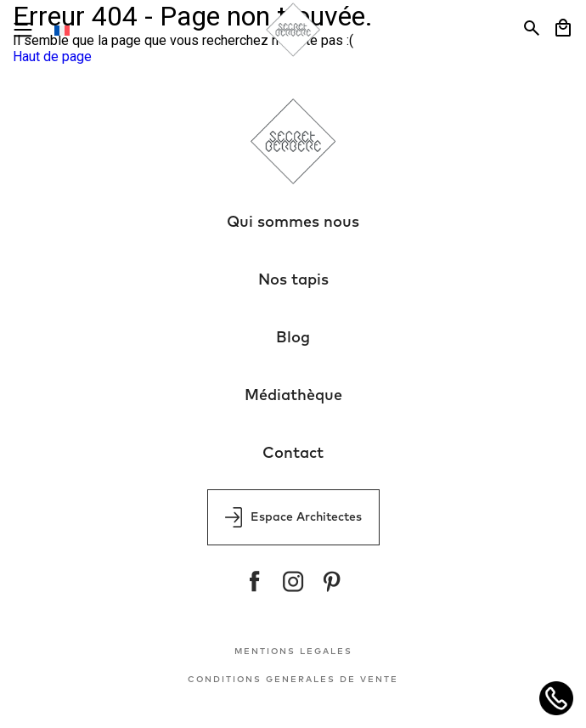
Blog (293, 338)
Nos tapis (293, 280)
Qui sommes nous (293, 223)
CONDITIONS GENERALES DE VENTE (293, 680)
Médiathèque (293, 396)
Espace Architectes (293, 517)
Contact (293, 454)
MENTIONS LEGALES (293, 652)
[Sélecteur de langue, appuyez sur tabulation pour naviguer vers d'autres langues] (71, 30)
